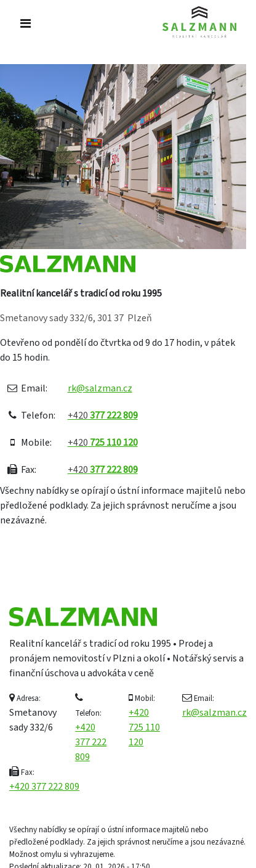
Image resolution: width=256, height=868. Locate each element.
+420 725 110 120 (144, 727)
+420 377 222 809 (91, 742)
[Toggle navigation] (26, 24)
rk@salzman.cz (100, 388)
